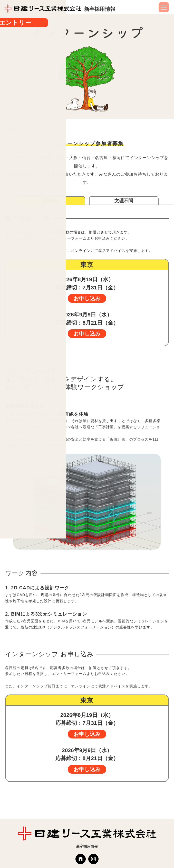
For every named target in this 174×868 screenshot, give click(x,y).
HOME (13, 129)
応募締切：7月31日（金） (87, 290)
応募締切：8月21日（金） (87, 325)
